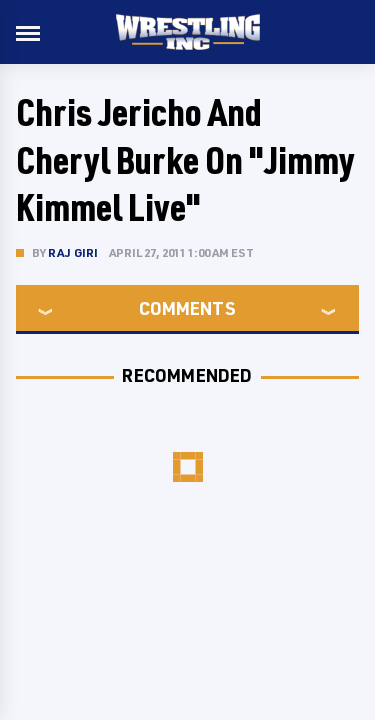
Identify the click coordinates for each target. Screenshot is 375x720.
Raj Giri (73, 252)
